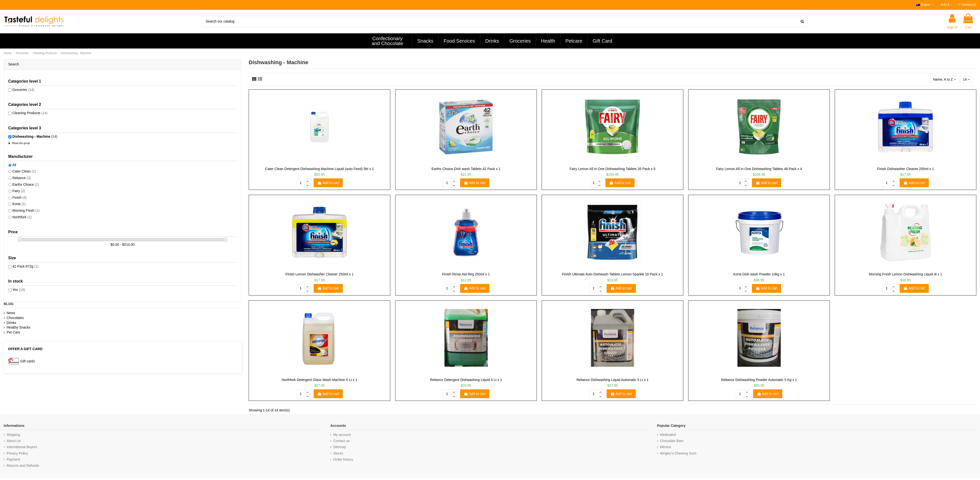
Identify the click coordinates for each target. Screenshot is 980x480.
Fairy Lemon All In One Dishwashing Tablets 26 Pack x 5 (613, 169)
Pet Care (13, 332)
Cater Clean (24, 171)
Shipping (13, 435)
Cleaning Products (30, 113)
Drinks (12, 323)
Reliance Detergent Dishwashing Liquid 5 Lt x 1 (466, 380)
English (925, 5)
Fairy (19, 191)
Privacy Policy (17, 453)
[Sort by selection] (944, 80)
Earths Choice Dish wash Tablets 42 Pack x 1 (466, 169)
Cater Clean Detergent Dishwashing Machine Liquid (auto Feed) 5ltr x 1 (319, 169)
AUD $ (946, 5)
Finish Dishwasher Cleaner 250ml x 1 (906, 169)
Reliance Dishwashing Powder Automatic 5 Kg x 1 (759, 380)
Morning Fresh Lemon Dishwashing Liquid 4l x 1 (906, 274)
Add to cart (328, 183)
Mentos (666, 447)
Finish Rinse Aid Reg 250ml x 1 (466, 274)
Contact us (341, 441)
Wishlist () (967, 5)
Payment (13, 459)
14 (966, 79)
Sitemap (339, 447)
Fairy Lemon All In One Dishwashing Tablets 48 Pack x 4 (759, 169)
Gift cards (28, 361)
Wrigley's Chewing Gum (678, 453)
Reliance (22, 178)
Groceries (23, 90)
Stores (338, 453)
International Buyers (22, 447)
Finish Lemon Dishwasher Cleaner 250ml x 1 (320, 274)
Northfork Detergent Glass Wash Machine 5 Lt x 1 (319, 380)
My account (342, 435)
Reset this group (21, 143)
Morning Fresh (26, 210)
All (14, 165)
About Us (14, 441)
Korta (19, 204)
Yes (19, 290)
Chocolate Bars (672, 441)
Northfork (22, 217)
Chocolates (15, 318)
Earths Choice (26, 185)
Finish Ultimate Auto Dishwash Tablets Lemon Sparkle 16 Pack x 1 (612, 274)
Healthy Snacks (18, 327)
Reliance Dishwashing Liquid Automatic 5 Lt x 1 (612, 380)
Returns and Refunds (23, 466)
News (11, 313)
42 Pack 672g (25, 266)
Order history (343, 459)
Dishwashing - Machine (35, 136)
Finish (19, 197)
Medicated (668, 435)
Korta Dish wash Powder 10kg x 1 (759, 274)
